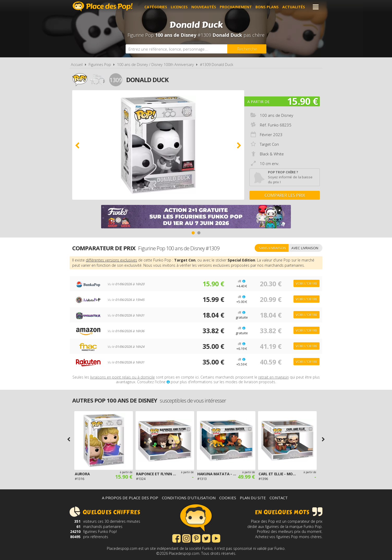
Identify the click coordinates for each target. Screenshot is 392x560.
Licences (179, 7)
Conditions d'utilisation (189, 498)
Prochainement (236, 7)
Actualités (294, 7)
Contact (279, 498)
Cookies (228, 498)
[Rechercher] (247, 49)
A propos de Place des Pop (130, 498)
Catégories (156, 7)
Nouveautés (204, 7)
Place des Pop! (103, 6)
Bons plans (267, 7)
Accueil (77, 65)
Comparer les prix (285, 195)
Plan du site (253, 498)
